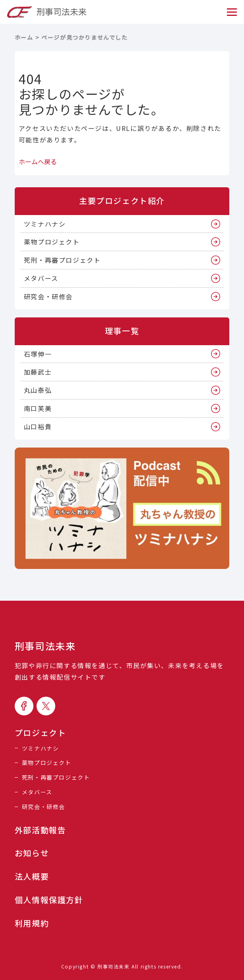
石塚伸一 (38, 354)
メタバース (41, 278)
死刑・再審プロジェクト (62, 260)
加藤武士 (38, 372)
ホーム (24, 37)
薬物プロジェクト (52, 242)
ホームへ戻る (38, 161)
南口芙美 (38, 408)
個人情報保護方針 (49, 900)
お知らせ (32, 853)
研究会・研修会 (48, 296)
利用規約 (32, 923)
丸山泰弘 (38, 390)
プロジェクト (41, 733)
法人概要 (32, 876)
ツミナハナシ (45, 224)
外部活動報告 (41, 830)
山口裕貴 (38, 427)
